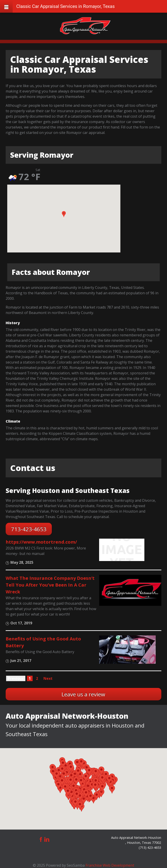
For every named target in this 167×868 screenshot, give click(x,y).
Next (48, 678)
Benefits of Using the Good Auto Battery (43, 642)
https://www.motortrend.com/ (41, 542)
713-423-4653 (29, 529)
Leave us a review (83, 694)
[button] (64, 215)
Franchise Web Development (110, 865)
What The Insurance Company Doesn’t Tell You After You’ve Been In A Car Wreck (50, 585)
